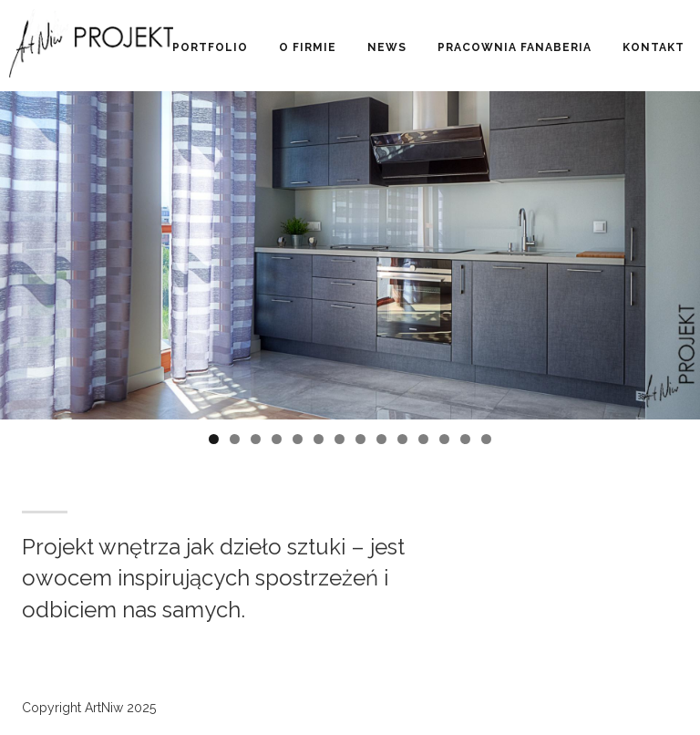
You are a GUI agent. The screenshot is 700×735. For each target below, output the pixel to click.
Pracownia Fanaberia (515, 47)
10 (402, 439)
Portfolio (210, 47)
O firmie (308, 47)
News (387, 47)
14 (486, 439)
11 (423, 439)
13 (465, 439)
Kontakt (654, 47)
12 (444, 439)
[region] (350, 292)
